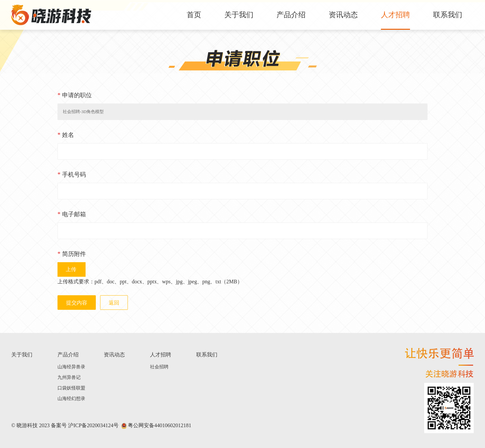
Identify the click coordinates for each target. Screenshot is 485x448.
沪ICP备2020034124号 (93, 425)
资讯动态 (343, 15)
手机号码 (72, 175)
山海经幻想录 (71, 399)
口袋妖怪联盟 (71, 388)
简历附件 (72, 254)
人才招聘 (395, 15)
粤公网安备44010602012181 (156, 425)
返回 (114, 303)
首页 (194, 15)
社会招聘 (159, 367)
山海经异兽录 (71, 367)
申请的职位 (75, 95)
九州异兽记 (69, 377)
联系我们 (448, 15)
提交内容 (77, 303)
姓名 (66, 135)
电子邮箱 (72, 214)
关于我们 (239, 15)
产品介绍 (291, 15)
